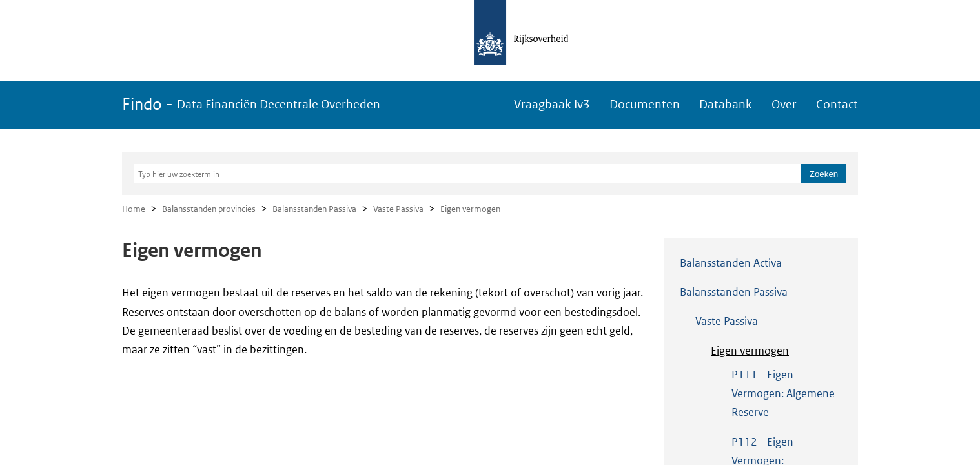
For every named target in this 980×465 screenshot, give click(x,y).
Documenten (645, 104)
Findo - (251, 104)
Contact (837, 104)
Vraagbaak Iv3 (552, 104)
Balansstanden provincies (209, 209)
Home (134, 209)
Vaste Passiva (398, 209)
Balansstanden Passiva (314, 209)
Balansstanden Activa (731, 263)
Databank (726, 104)
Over (784, 104)
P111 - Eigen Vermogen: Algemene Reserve (783, 394)
